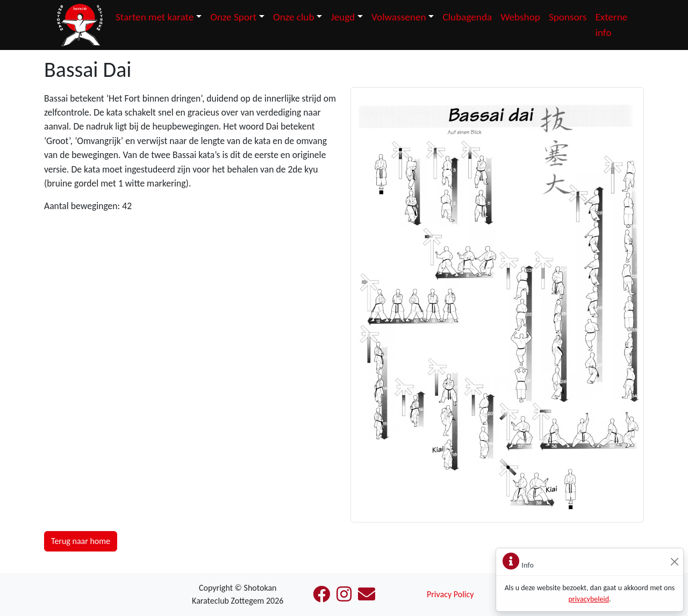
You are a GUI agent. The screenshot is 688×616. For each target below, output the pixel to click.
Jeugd (343, 17)
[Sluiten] (674, 562)
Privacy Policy (450, 594)
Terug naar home (81, 541)
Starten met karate (155, 17)
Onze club (294, 17)
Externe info (611, 25)
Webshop (520, 17)
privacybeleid (589, 599)
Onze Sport (233, 17)
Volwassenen (399, 17)
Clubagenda (467, 17)
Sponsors (568, 17)
